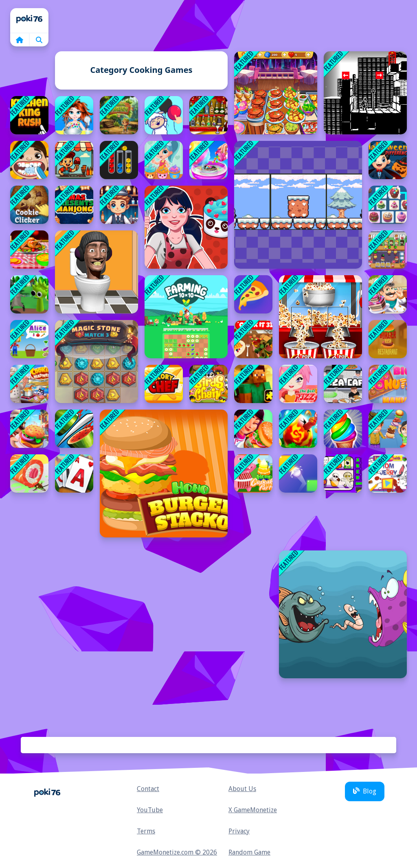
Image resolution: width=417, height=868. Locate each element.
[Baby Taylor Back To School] (74, 115)
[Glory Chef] (164, 384)
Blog (365, 791)
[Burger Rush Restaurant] (388, 339)
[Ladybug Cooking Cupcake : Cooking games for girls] (186, 227)
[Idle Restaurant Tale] (388, 250)
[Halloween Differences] (388, 160)
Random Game (249, 852)
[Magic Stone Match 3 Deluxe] (97, 362)
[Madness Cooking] (29, 384)
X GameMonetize (253, 810)
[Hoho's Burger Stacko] (164, 473)
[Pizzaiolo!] (253, 294)
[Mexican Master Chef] (253, 429)
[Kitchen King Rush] (29, 115)
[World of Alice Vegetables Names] (29, 339)
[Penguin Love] (298, 205)
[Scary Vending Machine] (343, 473)
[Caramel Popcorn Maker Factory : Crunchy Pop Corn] (320, 317)
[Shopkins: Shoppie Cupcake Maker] (164, 160)
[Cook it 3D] (253, 339)
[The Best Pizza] (298, 384)
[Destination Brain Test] (298, 473)
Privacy (239, 831)
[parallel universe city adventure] (365, 93)
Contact (148, 789)
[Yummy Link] (388, 205)
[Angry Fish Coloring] (343, 614)
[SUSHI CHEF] (29, 473)
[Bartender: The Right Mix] (208, 115)
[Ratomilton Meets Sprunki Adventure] (29, 294)
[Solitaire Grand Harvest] (74, 473)
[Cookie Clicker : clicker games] (29, 205)
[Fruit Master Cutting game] (74, 429)
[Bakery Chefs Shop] (388, 294)
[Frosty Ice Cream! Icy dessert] (343, 429)
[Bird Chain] (208, 384)
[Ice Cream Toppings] (74, 160)
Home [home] (29, 20)
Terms (146, 831)
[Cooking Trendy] (276, 93)
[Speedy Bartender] (119, 205)
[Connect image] (164, 115)
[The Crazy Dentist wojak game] (29, 160)
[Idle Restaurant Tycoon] (29, 429)
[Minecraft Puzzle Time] (253, 384)
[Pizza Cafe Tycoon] (343, 384)
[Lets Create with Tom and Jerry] (388, 473)
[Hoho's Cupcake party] (253, 473)
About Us (242, 789)
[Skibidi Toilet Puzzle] (97, 272)
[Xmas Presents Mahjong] (74, 205)
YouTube (150, 810)
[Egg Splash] (298, 429)
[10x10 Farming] (186, 317)
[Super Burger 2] (388, 429)
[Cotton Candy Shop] (208, 160)
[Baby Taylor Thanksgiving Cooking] (29, 250)
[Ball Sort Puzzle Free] (119, 160)
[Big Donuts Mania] (388, 384)
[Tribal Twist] (119, 115)
